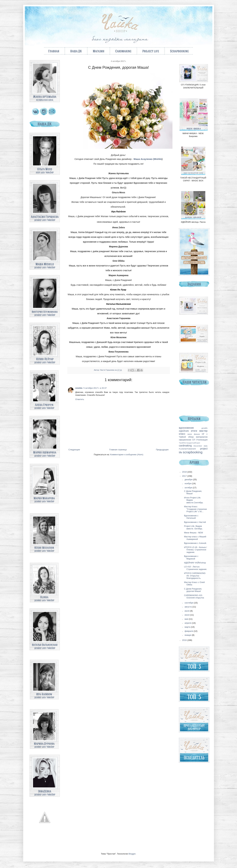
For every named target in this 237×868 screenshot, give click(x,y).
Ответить (80, 399)
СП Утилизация (200, 440)
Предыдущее (162, 450)
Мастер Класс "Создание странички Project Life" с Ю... (195, 509)
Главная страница (118, 450)
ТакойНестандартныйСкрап (190, 443)
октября (189, 488)
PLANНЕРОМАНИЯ (187, 449)
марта (188, 627)
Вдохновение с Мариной (191, 557)
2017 (185, 476)
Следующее (74, 450)
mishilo (79, 388)
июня (187, 615)
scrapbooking (193, 452)
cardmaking (185, 446)
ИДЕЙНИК (184, 431)
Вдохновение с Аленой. (195, 543)
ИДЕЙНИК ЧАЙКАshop (195, 563)
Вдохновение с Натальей (191, 517)
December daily (200, 446)
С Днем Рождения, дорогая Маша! (193, 590)
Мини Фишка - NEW (194, 533)
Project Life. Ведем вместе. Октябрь (193, 527)
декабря (189, 479)
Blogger (132, 854)
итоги (194, 431)
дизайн (204, 428)
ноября (188, 483)
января (188, 635)
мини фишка (194, 434)
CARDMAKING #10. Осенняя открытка (194, 597)
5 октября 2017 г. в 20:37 (95, 388)
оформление (185, 440)
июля (187, 611)
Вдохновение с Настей (195, 522)
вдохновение (186, 428)
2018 (185, 472)
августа (188, 607)
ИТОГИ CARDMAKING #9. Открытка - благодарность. (195, 576)
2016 (185, 640)
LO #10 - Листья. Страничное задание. (196, 568)
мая (187, 619)
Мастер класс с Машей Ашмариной (195, 538)
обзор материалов (198, 437)
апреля (188, 623)
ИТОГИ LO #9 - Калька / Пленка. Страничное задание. (195, 550)
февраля (189, 631)
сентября (189, 603)
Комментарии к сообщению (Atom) (127, 455)
